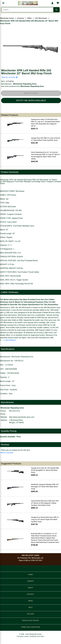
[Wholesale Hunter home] (28, 3)
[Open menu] (3, 3)
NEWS (30, 601)
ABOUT (30, 588)
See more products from (23, 86)
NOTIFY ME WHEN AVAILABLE (31, 100)
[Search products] (27, 10)
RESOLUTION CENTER (30, 620)
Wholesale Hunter (7, 18)
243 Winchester (41, 18)
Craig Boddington (10, 340)
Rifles (30, 18)
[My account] (52, 3)
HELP (31, 607)
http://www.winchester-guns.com (22, 417)
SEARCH (30, 581)
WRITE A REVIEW (7, 453)
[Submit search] (56, 10)
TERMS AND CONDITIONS (30, 627)
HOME (30, 574)
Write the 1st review (10, 77)
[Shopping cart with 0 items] (58, 3)
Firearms (21, 18)
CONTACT (31, 594)
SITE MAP (30, 614)
